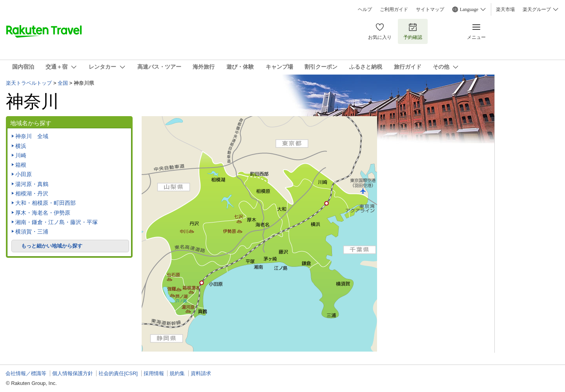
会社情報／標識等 (26, 373)
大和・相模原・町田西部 (46, 203)
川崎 (21, 155)
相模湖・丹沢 (32, 193)
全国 (63, 83)
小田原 (24, 174)
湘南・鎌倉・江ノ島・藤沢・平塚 (56, 222)
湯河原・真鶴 (32, 184)
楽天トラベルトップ (29, 83)
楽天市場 (505, 9)
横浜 (21, 146)
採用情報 (154, 373)
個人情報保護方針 (73, 373)
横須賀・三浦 (32, 232)
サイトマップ (430, 9)
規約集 (177, 373)
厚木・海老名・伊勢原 (43, 213)
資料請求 (201, 373)
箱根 (21, 165)
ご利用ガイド (394, 9)
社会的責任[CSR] (118, 373)
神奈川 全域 (32, 136)
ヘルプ (365, 9)
